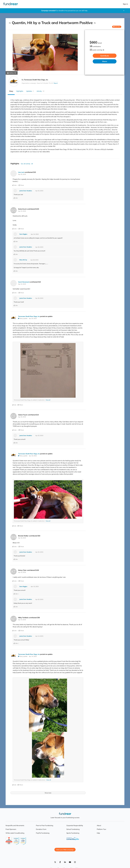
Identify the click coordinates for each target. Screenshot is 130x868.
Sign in (125, 4)
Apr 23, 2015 (22, 211)
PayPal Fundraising (43, 833)
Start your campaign (65, 850)
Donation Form (41, 829)
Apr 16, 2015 (22, 538)
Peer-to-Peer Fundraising (45, 825)
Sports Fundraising (73, 833)
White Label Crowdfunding (15, 833)
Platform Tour (101, 829)
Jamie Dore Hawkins (26, 191)
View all (48, 400)
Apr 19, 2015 (33, 456)
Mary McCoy (23, 260)
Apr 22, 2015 (22, 284)
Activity (41, 91)
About (99, 825)
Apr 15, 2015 (22, 572)
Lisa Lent (21, 172)
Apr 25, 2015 (22, 174)
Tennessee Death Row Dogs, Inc (36, 80)
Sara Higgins (23, 234)
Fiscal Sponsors (11, 829)
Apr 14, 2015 (22, 620)
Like (14, 185)
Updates (30, 91)
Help (98, 833)
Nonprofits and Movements (15, 825)
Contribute (105, 56)
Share (105, 61)
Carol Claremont (24, 282)
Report (56, 83)
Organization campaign (29, 83)
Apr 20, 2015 (33, 318)
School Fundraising (73, 829)
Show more (48, 793)
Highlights (20, 91)
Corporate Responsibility (75, 825)
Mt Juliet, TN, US (48, 83)
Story (11, 91)
